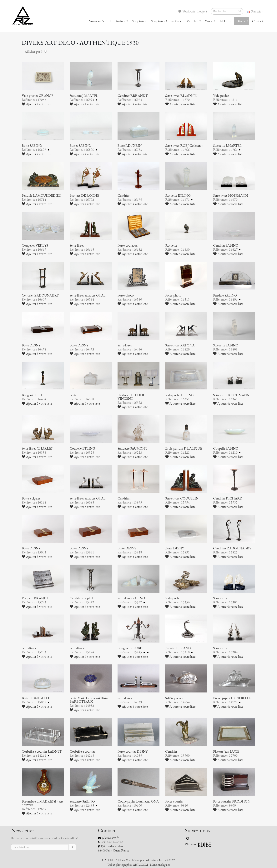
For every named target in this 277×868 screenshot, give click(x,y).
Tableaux (225, 21)
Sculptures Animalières (166, 21)
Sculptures (139, 21)
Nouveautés (96, 21)
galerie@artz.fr (110, 838)
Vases (208, 21)
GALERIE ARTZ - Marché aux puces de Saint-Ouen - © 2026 (139, 860)
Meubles (192, 21)
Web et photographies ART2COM (128, 865)
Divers (241, 21)
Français (255, 12)
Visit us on (191, 844)
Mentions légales (160, 865)
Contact (258, 21)
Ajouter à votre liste (37, 104)
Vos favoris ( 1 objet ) (193, 12)
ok (72, 847)
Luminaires (117, 21)
